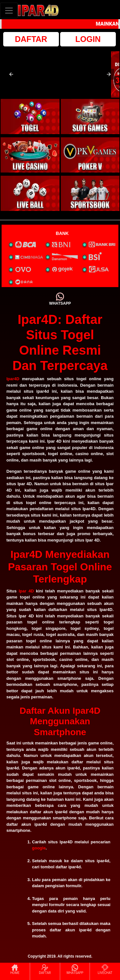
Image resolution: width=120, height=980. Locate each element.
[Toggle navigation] (9, 10)
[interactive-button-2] (90, 116)
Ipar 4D (26, 591)
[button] (11, 74)
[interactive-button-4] (90, 155)
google (39, 848)
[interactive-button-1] (30, 116)
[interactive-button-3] (30, 155)
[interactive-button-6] (90, 193)
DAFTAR (31, 39)
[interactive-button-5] (30, 193)
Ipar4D (13, 379)
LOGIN (88, 39)
